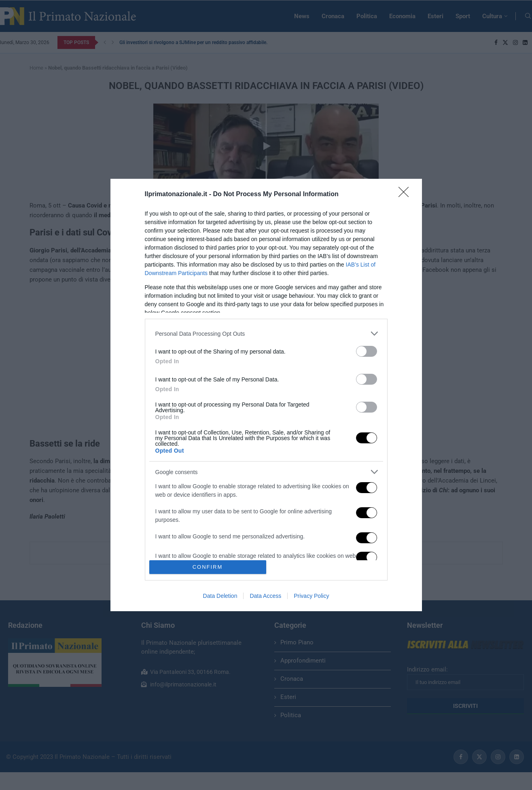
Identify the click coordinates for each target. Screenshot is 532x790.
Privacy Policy (311, 596)
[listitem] (266, 334)
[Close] (406, 195)
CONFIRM (208, 567)
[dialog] (266, 395)
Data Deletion (220, 596)
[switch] (367, 351)
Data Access (265, 596)
